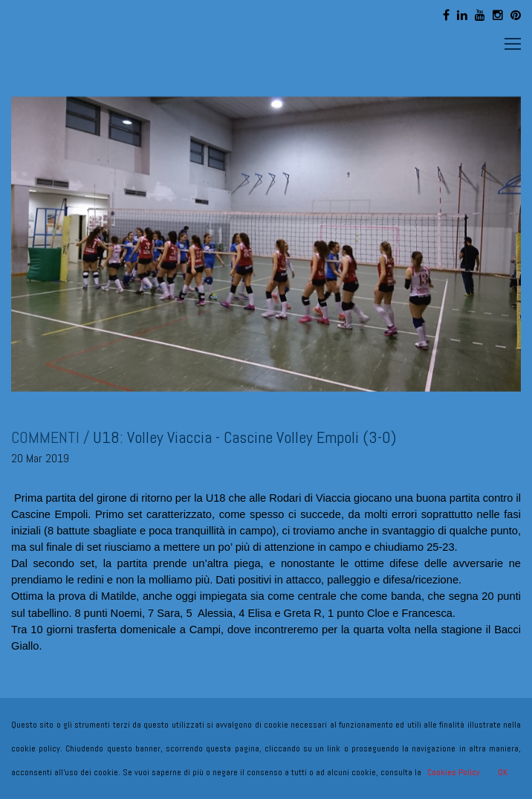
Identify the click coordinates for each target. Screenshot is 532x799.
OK (503, 772)
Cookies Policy (454, 772)
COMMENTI (45, 437)
